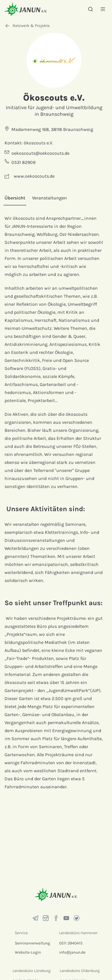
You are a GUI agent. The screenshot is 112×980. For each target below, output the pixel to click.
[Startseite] (26, 9)
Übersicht (15, 198)
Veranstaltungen (49, 198)
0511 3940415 (71, 943)
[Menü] (103, 9)
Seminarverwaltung (32, 943)
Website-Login (28, 952)
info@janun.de (72, 952)
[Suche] (91, 9)
